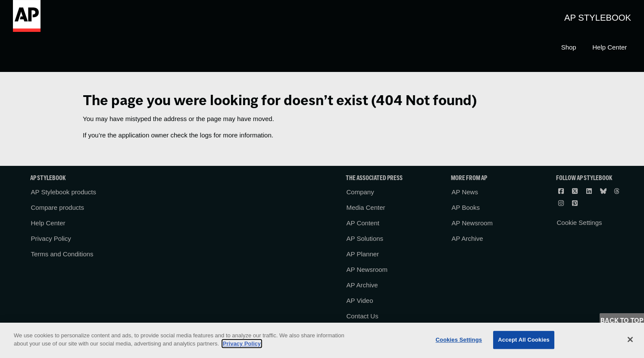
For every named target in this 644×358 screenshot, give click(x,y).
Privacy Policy (51, 238)
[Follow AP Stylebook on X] (576, 191)
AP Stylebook (598, 18)
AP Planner (363, 254)
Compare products (58, 207)
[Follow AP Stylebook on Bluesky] (604, 191)
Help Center (610, 47)
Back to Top (622, 320)
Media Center (366, 207)
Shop (569, 47)
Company (360, 192)
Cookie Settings (580, 223)
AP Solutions (365, 238)
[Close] (630, 339)
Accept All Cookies (524, 340)
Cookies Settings (459, 340)
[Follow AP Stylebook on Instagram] (562, 203)
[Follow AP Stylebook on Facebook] (562, 191)
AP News (465, 192)
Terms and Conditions (62, 254)
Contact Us (363, 316)
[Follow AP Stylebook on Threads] (618, 191)
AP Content (363, 223)
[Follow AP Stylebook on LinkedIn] (590, 191)
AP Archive (362, 285)
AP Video (360, 300)
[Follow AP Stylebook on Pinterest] (576, 203)
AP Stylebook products (64, 192)
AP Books (466, 207)
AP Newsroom (367, 269)
